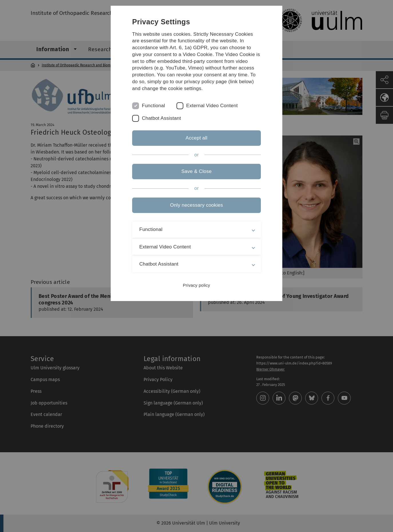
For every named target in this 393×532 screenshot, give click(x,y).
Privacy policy (196, 285)
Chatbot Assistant (161, 118)
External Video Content (212, 106)
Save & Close (196, 171)
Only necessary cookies (196, 205)
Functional (153, 106)
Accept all (196, 138)
